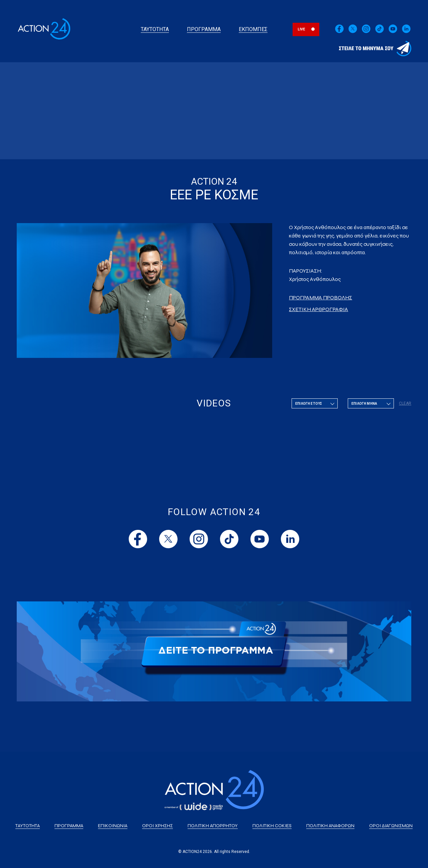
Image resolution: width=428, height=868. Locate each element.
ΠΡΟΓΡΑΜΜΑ (204, 29)
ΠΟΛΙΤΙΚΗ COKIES (272, 826)
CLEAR (405, 403)
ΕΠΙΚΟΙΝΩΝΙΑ (113, 826)
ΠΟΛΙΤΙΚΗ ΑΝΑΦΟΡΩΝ (330, 826)
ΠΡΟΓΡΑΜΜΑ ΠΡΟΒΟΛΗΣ (320, 298)
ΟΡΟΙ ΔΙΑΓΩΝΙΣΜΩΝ (391, 826)
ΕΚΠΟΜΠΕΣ (253, 29)
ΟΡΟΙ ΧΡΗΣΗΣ (157, 826)
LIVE (301, 29)
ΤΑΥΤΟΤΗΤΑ (155, 29)
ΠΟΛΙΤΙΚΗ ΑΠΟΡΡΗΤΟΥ (213, 826)
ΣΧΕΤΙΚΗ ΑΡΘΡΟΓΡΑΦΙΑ (318, 309)
